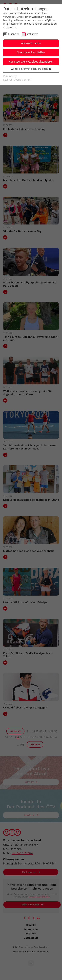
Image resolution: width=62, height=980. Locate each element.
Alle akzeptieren (31, 43)
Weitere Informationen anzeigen (31, 69)
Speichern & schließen (31, 52)
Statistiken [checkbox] (32, 34)
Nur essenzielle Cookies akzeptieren (31, 62)
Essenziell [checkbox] (14, 34)
